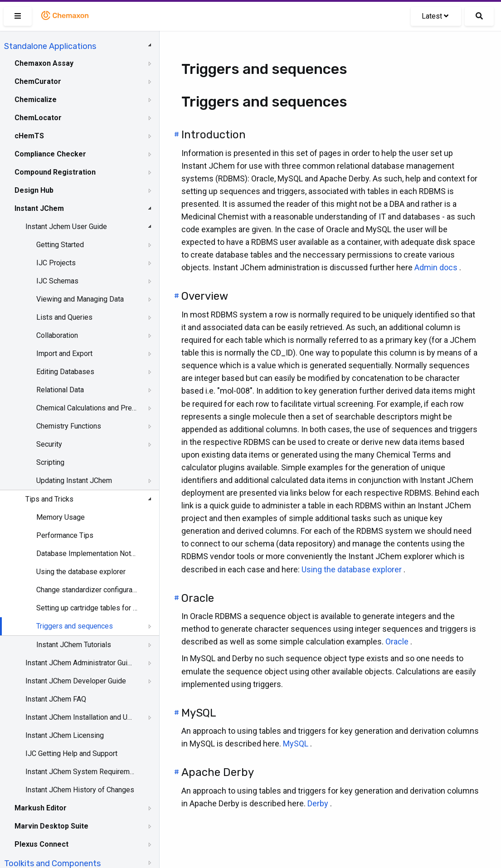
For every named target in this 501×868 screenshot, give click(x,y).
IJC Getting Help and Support (71, 753)
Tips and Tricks (49, 499)
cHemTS (29, 136)
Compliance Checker (50, 154)
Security (49, 444)
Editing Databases (65, 372)
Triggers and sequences (75, 626)
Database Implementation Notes (87, 553)
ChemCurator (38, 81)
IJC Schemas (57, 281)
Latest (435, 16)
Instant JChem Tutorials (74, 645)
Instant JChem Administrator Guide (80, 663)
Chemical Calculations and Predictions (87, 408)
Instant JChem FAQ (56, 699)
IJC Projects (56, 263)
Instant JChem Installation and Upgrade (80, 717)
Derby (318, 803)
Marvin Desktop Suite (51, 826)
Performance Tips (65, 535)
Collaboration (57, 335)
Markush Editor (41, 808)
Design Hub (34, 190)
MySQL (199, 713)
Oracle (198, 598)
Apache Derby (218, 772)
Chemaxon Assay (44, 63)
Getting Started (60, 245)
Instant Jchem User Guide (66, 227)
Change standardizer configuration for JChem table (87, 590)
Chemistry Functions (69, 426)
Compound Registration (55, 172)
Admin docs (436, 267)
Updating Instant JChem (74, 480)
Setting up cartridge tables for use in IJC (87, 608)
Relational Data (60, 390)
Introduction (214, 135)
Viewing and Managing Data (80, 299)
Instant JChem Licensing (65, 735)
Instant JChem (39, 208)
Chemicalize (36, 100)
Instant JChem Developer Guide (76, 681)
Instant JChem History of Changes (80, 790)
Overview (205, 296)
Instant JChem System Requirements (80, 772)
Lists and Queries (64, 317)
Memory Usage (61, 517)
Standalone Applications (50, 46)
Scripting (50, 462)
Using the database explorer (81, 572)
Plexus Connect (41, 844)
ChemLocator (38, 118)
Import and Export (64, 354)
